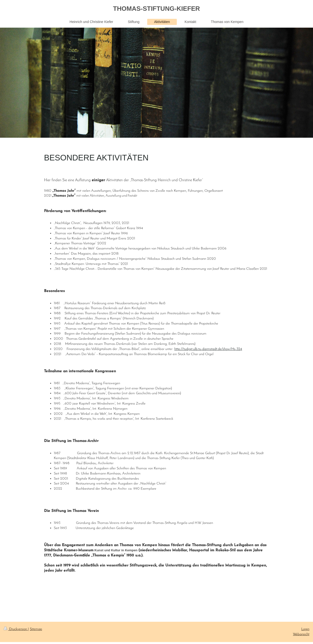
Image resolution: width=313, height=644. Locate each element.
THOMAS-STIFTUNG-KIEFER (156, 9)
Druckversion (16, 629)
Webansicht (301, 634)
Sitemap (36, 629)
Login (305, 629)
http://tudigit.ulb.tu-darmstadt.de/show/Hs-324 (208, 349)
